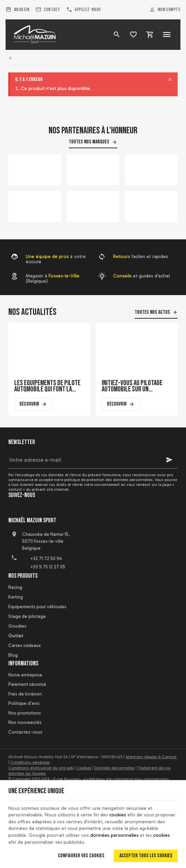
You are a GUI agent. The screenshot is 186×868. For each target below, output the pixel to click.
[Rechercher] (117, 35)
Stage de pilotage (27, 616)
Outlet (16, 636)
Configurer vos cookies (81, 856)
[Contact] (48, 10)
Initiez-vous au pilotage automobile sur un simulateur (132, 386)
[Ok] (169, 460)
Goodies (17, 626)
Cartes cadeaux (24, 645)
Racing (15, 587)
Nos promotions (25, 713)
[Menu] (167, 35)
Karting (16, 597)
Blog (13, 655)
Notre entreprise (25, 675)
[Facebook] (15, 511)
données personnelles (114, 835)
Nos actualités (32, 312)
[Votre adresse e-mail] (93, 460)
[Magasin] (17, 10)
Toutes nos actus (152, 312)
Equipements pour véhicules (37, 607)
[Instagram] (45, 511)
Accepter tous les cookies (146, 856)
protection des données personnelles (120, 480)
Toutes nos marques (89, 142)
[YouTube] (30, 511)
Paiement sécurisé (27, 684)
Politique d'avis (24, 703)
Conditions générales (30, 762)
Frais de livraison (25, 694)
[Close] (170, 79)
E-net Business (67, 779)
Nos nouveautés (25, 722)
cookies (118, 815)
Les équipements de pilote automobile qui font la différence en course (47, 386)
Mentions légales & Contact (151, 757)
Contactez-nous (25, 732)
